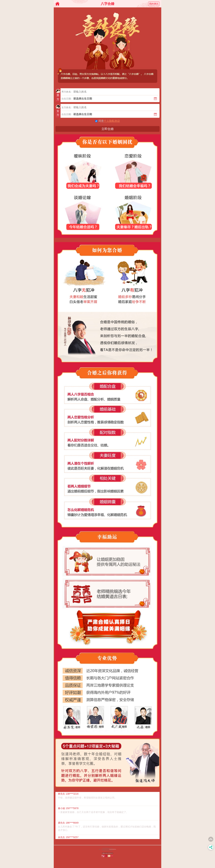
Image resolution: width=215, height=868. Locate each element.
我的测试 (154, 4)
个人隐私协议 (112, 121)
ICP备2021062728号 (113, 849)
